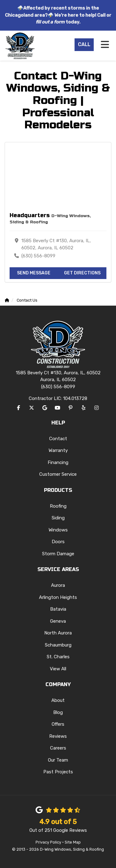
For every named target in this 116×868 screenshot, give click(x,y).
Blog (58, 712)
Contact (58, 439)
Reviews (58, 736)
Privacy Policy (48, 842)
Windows (58, 530)
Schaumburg (58, 645)
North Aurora (58, 633)
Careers (58, 748)
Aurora (58, 585)
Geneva (58, 621)
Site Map (73, 842)
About (58, 700)
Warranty (58, 450)
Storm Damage (58, 554)
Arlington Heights (58, 597)
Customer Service (58, 474)
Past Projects (58, 772)
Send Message (34, 273)
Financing (58, 462)
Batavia (58, 609)
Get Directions (82, 273)
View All (58, 669)
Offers (58, 724)
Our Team (58, 760)
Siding (58, 518)
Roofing (58, 506)
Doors (58, 542)
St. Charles (58, 657)
